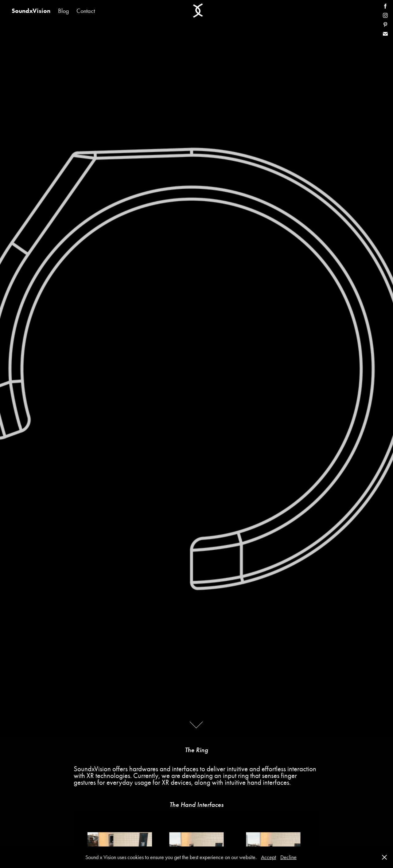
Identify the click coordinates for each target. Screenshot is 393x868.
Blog (64, 11)
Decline (288, 857)
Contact (86, 11)
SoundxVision (31, 11)
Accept (268, 857)
